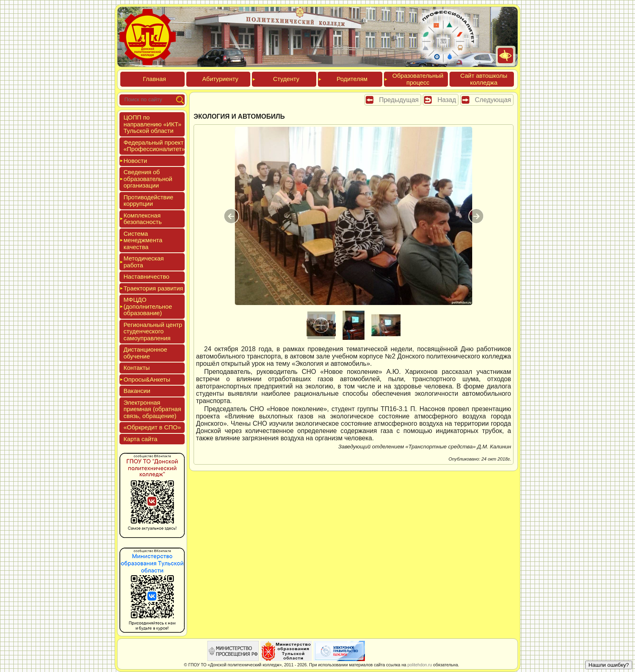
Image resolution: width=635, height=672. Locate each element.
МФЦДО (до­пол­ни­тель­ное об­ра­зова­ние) (148, 306)
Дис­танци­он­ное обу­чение (145, 353)
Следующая (493, 100)
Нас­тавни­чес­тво (146, 276)
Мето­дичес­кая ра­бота (144, 262)
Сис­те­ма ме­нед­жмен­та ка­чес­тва (143, 240)
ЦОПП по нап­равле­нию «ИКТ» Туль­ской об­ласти (152, 124)
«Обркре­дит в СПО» (152, 427)
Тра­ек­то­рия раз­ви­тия (153, 288)
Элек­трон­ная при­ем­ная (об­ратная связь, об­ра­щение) (152, 409)
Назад (447, 100)
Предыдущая (399, 100)
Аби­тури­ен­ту (220, 79)
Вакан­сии (137, 391)
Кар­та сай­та (141, 439)
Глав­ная (154, 79)
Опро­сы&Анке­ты (147, 379)
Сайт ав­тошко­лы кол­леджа (484, 79)
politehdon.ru (420, 665)
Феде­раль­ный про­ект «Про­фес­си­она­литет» (154, 146)
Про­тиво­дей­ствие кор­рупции (148, 201)
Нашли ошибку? (609, 665)
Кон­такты (137, 368)
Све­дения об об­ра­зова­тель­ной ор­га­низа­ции (148, 179)
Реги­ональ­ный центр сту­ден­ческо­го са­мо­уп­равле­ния (153, 331)
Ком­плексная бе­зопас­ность (143, 219)
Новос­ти (135, 161)
